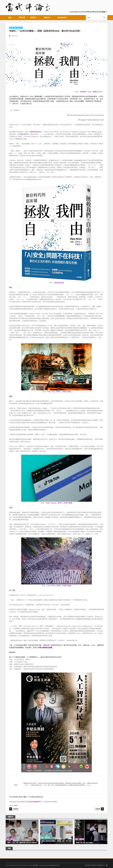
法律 (21, 28)
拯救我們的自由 (35, 132)
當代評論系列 (62, 18)
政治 (8, 839)
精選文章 (47, 18)
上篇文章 (15, 809)
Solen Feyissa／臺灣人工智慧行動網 (59, 503)
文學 (42, 837)
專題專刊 (33, 18)
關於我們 (88, 865)
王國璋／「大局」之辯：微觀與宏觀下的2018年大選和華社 (22, 843)
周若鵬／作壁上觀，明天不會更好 (84, 843)
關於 (10, 18)
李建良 (16, 805)
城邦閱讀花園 (59, 283)
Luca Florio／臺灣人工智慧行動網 (59, 586)
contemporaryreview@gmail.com (49, 865)
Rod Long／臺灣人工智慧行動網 (59, 392)
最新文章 (22, 17)
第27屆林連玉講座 (46, 648)
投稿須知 (94, 865)
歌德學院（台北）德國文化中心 (91, 92)
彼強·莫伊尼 (24, 134)
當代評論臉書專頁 (35, 802)
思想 (11, 28)
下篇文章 (98, 809)
